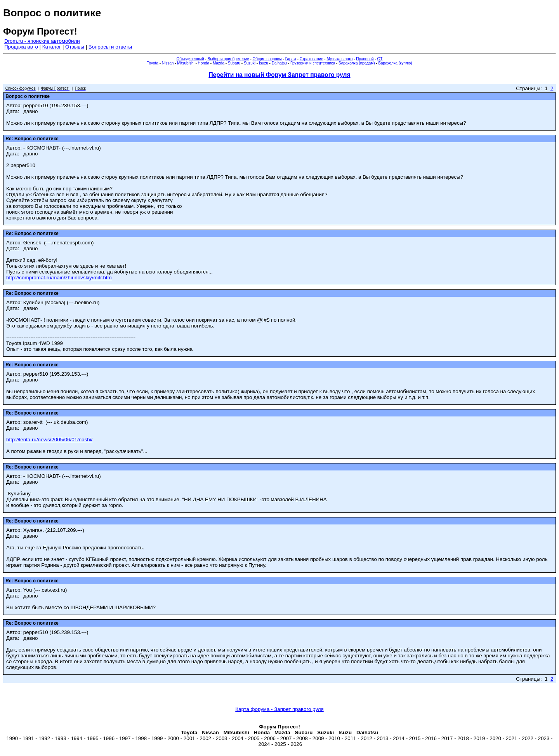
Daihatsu (279, 63)
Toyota (152, 63)
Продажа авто (21, 47)
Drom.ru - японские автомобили (42, 41)
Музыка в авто (339, 59)
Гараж (291, 59)
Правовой (365, 59)
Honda (204, 63)
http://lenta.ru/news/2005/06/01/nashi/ (49, 440)
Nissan (168, 63)
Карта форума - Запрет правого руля (279, 709)
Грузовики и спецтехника (313, 63)
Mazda (219, 63)
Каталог (52, 47)
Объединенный (190, 59)
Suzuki (250, 63)
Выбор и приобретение (228, 59)
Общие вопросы (267, 59)
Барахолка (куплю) (395, 63)
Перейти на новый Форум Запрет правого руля (279, 75)
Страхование (312, 59)
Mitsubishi (186, 63)
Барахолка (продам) (357, 63)
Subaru (234, 63)
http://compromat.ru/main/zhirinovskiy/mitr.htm (59, 278)
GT (380, 59)
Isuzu (264, 63)
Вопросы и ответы (110, 47)
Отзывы (75, 47)
